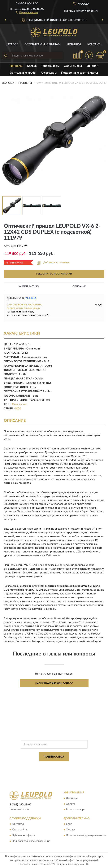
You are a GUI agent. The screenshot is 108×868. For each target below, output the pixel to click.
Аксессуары (49, 73)
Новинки (74, 44)
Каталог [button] (12, 44)
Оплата (71, 804)
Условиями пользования (50, 769)
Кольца (32, 66)
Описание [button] (79, 286)
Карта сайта (19, 830)
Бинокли (92, 66)
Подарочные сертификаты (80, 73)
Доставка (72, 798)
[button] (27, 12)
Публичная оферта (23, 835)
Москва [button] (30, 298)
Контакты (95, 44)
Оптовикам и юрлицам (42, 44)
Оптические (19, 404)
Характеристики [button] (29, 286)
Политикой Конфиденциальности (73, 765)
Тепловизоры (50, 66)
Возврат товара (76, 810)
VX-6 (18, 409)
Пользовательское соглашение (31, 841)
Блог (69, 824)
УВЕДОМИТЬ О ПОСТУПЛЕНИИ (54, 274)
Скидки (71, 830)
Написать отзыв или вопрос (54, 683)
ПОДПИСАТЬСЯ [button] (54, 757)
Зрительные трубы (23, 73)
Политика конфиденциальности (86, 835)
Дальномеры (73, 66)
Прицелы (16, 66)
